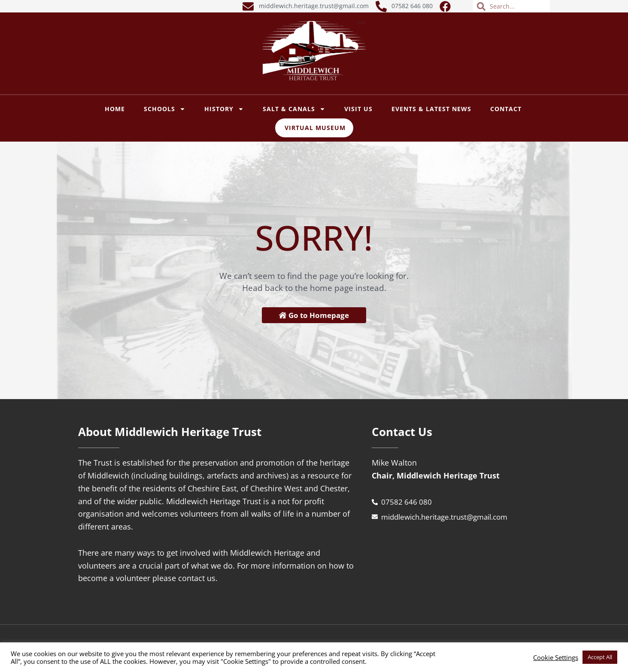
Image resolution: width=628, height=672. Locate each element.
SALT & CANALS (294, 109)
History (224, 109)
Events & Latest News (431, 109)
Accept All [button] (600, 657)
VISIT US (358, 109)
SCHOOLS (165, 109)
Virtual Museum (315, 128)
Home (115, 109)
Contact (506, 109)
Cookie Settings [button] (556, 657)
